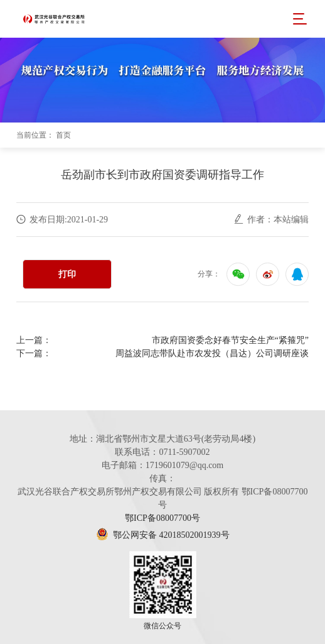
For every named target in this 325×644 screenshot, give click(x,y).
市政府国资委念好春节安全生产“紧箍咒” (230, 340)
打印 (67, 274)
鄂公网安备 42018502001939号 (163, 535)
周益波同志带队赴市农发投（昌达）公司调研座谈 (212, 353)
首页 (63, 135)
